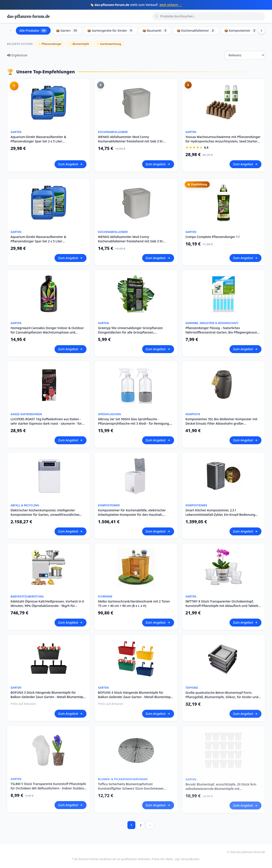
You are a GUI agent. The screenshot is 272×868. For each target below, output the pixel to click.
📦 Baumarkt (155, 31)
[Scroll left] (11, 31)
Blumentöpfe (79, 44)
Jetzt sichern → (171, 5)
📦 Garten (67, 31)
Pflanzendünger (50, 44)
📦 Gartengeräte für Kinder (110, 31)
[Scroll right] (261, 31)
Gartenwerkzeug (109, 44)
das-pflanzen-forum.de (28, 16)
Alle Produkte (33, 31)
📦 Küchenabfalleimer (196, 31)
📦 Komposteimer (241, 31)
